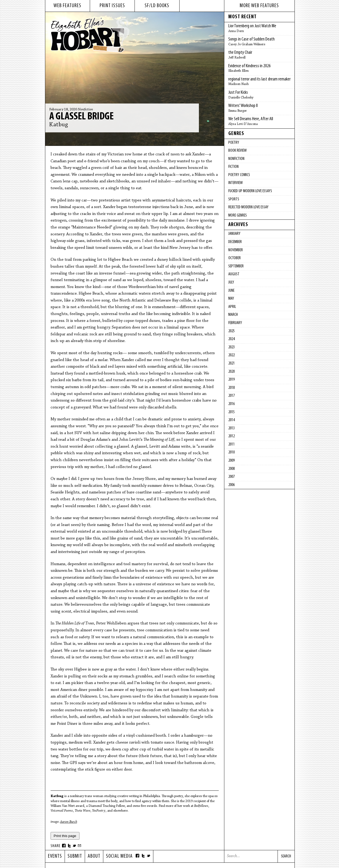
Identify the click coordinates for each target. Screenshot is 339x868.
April (232, 307)
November (236, 250)
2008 (231, 469)
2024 (231, 339)
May (231, 299)
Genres (236, 134)
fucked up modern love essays (250, 191)
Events (55, 856)
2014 (231, 420)
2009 (231, 461)
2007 (231, 477)
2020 (231, 372)
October (235, 258)
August (234, 274)
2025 (231, 331)
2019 (231, 380)
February (235, 323)
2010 (231, 452)
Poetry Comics (239, 175)
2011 (231, 444)
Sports (234, 199)
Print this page (65, 836)
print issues (112, 6)
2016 (231, 404)
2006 (231, 485)
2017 (231, 396)
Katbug (59, 125)
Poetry (234, 143)
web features (67, 6)
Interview (235, 183)
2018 (231, 388)
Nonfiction (85, 110)
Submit (75, 856)
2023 (231, 347)
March (233, 315)
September (236, 266)
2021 (231, 363)
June (231, 291)
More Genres (238, 215)
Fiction (233, 167)
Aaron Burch (69, 822)
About (94, 856)
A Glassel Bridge (81, 117)
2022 (231, 355)
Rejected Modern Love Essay (248, 207)
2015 (231, 412)
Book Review (237, 151)
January (234, 234)
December (235, 242)
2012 (231, 436)
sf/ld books (157, 6)
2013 (231, 428)
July (231, 282)
